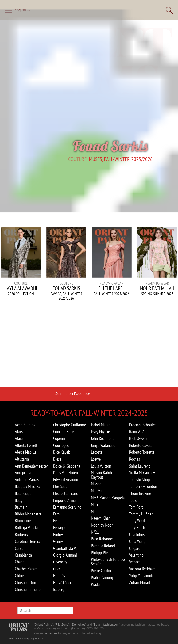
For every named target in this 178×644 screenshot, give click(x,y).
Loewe (96, 459)
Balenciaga (23, 493)
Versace (135, 562)
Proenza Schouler (142, 425)
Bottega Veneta (27, 528)
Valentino (136, 555)
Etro (56, 514)
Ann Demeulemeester (31, 466)
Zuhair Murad (139, 583)
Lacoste (97, 452)
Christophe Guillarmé (69, 425)
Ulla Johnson (139, 535)
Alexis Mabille (26, 452)
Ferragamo (61, 528)
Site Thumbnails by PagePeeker (26, 638)
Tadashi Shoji (139, 480)
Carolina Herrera (28, 541)
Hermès (59, 576)
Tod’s (133, 500)
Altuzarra (22, 459)
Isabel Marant (101, 425)
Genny (58, 541)
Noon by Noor (102, 525)
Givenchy (60, 562)
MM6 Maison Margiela (108, 498)
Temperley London (143, 486)
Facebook (82, 394)
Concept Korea (64, 432)
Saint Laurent (139, 466)
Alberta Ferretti (27, 445)
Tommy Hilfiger (141, 514)
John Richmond (103, 438)
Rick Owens (138, 438)
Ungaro (135, 548)
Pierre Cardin (101, 571)
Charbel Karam (26, 569)
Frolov (58, 535)
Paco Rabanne (102, 539)
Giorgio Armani (65, 555)
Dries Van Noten (65, 473)
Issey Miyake (100, 432)
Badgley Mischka (28, 486)
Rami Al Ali (138, 432)
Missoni (97, 484)
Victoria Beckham (142, 569)
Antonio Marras (27, 480)
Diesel (58, 459)
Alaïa (19, 438)
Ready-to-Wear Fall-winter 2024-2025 (89, 413)
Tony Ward (137, 521)
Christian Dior (26, 583)
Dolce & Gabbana (67, 466)
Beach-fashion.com (107, 625)
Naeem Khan (101, 518)
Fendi (57, 521)
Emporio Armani (66, 500)
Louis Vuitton (101, 466)
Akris (19, 432)
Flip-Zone (62, 625)
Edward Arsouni (65, 480)
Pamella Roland (103, 546)
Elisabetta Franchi (67, 493)
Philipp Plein (101, 553)
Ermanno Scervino (67, 507)
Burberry (22, 535)
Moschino (98, 505)
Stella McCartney (142, 473)
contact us (50, 633)
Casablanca (23, 555)
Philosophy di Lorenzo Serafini (108, 562)
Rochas (134, 459)
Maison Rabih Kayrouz (101, 475)
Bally (19, 500)
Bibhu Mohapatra (28, 514)
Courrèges (61, 445)
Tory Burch (137, 528)
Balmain (21, 507)
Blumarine (23, 521)
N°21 (95, 532)
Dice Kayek (61, 452)
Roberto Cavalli (141, 445)
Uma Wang (137, 541)
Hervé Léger (62, 583)
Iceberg (59, 589)
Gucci (57, 569)
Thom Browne (140, 493)
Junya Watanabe (103, 445)
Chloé (19, 576)
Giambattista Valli (67, 548)
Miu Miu (97, 491)
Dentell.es (78, 625)
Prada (95, 584)
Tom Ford (136, 507)
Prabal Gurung (102, 578)
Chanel (20, 562)
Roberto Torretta (142, 452)
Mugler (96, 512)
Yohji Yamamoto (142, 576)
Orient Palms (43, 625)
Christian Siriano (28, 589)
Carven (20, 548)
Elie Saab (60, 486)
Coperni (59, 438)
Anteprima (23, 473)
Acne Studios (25, 425)
